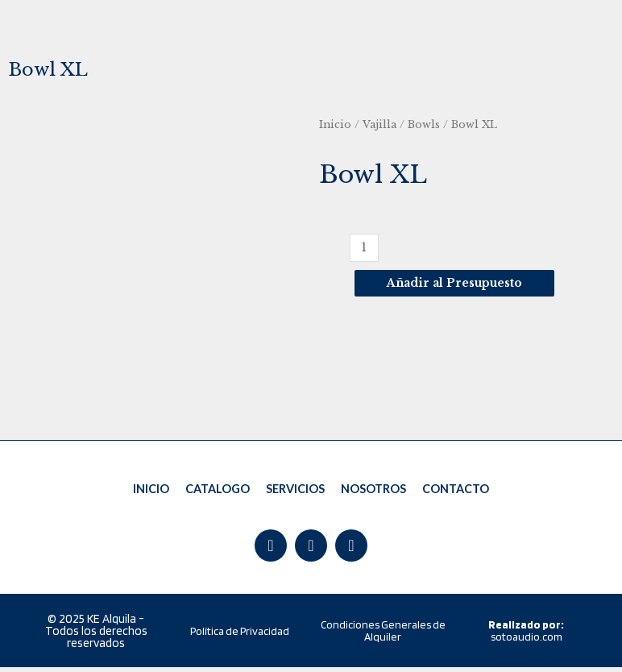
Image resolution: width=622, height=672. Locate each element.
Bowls (424, 124)
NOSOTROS (373, 491)
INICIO (152, 491)
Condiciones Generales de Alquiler (383, 635)
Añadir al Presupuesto (454, 283)
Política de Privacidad (240, 636)
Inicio (335, 124)
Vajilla (379, 124)
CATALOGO (218, 491)
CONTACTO (456, 491)
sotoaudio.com (526, 635)
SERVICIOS (295, 491)
